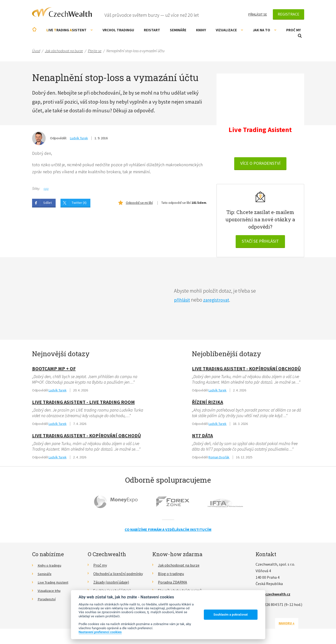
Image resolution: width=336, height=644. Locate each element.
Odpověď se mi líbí (139, 203)
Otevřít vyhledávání (300, 36)
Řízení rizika (207, 403)
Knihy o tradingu (51, 567)
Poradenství (48, 601)
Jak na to (265, 30)
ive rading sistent (70, 30)
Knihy (201, 30)
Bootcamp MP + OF (54, 369)
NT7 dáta (202, 437)
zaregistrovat (220, 300)
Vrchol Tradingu (118, 30)
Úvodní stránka (34, 29)
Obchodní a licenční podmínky (118, 575)
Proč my (293, 30)
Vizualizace (229, 30)
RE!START (152, 30)
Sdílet (47, 203)
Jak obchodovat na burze (179, 567)
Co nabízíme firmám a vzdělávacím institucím (168, 531)
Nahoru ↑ (293, 625)
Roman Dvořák (219, 459)
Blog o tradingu (171, 575)
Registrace (289, 14)
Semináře (178, 30)
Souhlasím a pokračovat (231, 615)
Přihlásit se (258, 14)
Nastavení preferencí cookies (100, 632)
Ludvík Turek (79, 138)
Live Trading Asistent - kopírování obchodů (86, 437)
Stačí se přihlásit (260, 242)
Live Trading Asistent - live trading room (83, 403)
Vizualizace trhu (51, 592)
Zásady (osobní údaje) (111, 584)
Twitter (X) (79, 203)
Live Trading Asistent (55, 584)
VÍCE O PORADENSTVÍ (260, 164)
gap (46, 189)
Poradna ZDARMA (172, 584)
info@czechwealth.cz (275, 596)
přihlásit (183, 300)
